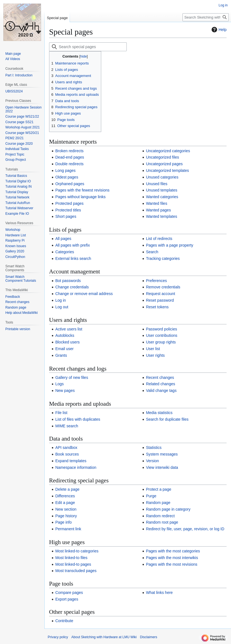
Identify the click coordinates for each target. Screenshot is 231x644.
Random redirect (160, 516)
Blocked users (67, 342)
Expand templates (71, 461)
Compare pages (69, 593)
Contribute (64, 621)
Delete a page (67, 489)
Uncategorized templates (167, 170)
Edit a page (65, 503)
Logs (59, 384)
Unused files (157, 184)
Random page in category (168, 509)
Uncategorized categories (168, 151)
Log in (60, 300)
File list (61, 413)
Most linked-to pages (73, 564)
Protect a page (158, 489)
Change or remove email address (84, 294)
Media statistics (159, 413)
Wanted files (157, 203)
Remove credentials (163, 287)
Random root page (162, 522)
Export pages (67, 599)
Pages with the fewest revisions (82, 190)
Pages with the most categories (173, 551)
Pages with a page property (169, 245)
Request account (160, 294)
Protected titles (68, 210)
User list (153, 349)
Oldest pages (67, 177)
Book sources (67, 454)
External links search (73, 258)
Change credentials (72, 287)
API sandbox (66, 448)
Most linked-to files (71, 558)
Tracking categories (163, 258)
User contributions (162, 335)
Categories (65, 252)
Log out (62, 307)
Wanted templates (161, 216)
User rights (155, 355)
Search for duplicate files (167, 419)
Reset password (160, 300)
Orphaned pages (70, 184)
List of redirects (159, 239)
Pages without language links (80, 197)
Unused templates (162, 190)
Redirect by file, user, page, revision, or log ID (185, 529)
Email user (64, 349)
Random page (158, 503)
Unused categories (162, 177)
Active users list (69, 329)
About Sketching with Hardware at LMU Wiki (104, 637)
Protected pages (69, 203)
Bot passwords (68, 281)
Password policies (161, 329)
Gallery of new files (72, 377)
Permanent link (68, 529)
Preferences (156, 281)
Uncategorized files (162, 157)
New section (66, 509)
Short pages (66, 216)
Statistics (154, 448)
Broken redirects (69, 151)
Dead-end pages (70, 157)
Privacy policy (58, 637)
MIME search (67, 426)
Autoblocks (65, 335)
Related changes (160, 384)
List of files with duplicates (78, 419)
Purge (151, 496)
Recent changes (160, 377)
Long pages (65, 170)
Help (218, 30)
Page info (63, 522)
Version (152, 461)
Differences (65, 496)
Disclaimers (149, 637)
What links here (159, 593)
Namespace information (76, 467)
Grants (61, 355)
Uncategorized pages (164, 164)
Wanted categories (162, 197)
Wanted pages (158, 210)
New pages (65, 390)
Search (152, 252)
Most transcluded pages (76, 571)
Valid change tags (161, 390)
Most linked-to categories (77, 551)
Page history (66, 516)
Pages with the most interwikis (172, 558)
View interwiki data (162, 467)
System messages (162, 454)
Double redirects (69, 164)
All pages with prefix (73, 245)
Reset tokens (157, 307)
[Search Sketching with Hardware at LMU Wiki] (206, 17)
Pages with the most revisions (172, 564)
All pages (63, 239)
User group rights (161, 342)
